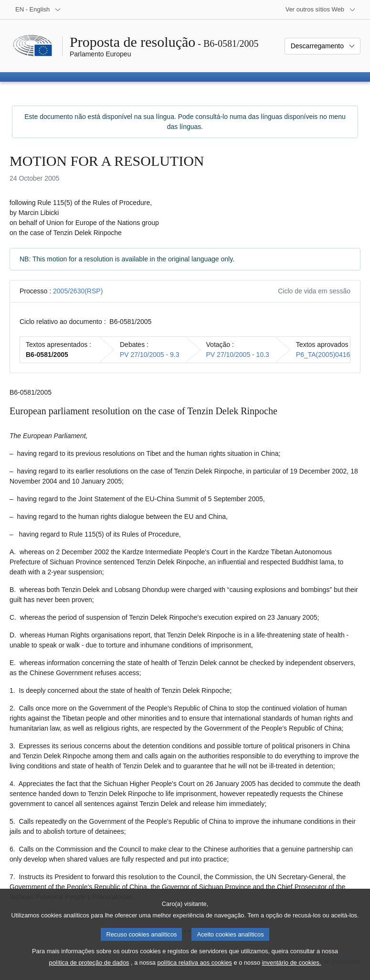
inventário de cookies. (292, 973)
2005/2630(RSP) (78, 291)
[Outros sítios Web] (321, 10)
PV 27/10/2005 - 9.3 (150, 355)
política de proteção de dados (89, 973)
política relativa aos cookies (195, 973)
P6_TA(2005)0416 (323, 355)
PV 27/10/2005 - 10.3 (238, 355)
